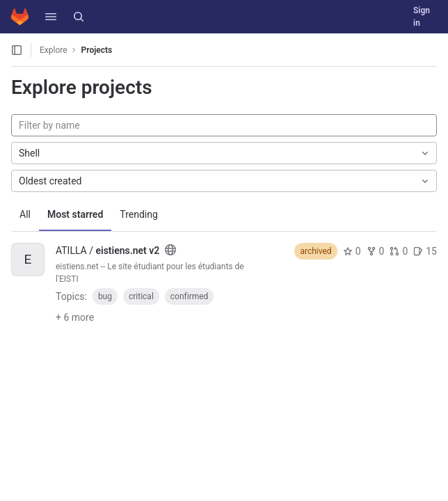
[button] (51, 17)
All (25, 214)
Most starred (75, 214)
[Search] (79, 17)
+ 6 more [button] (75, 317)
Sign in (422, 17)
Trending (139, 214)
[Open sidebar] (17, 50)
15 (425, 251)
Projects (97, 50)
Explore (54, 50)
